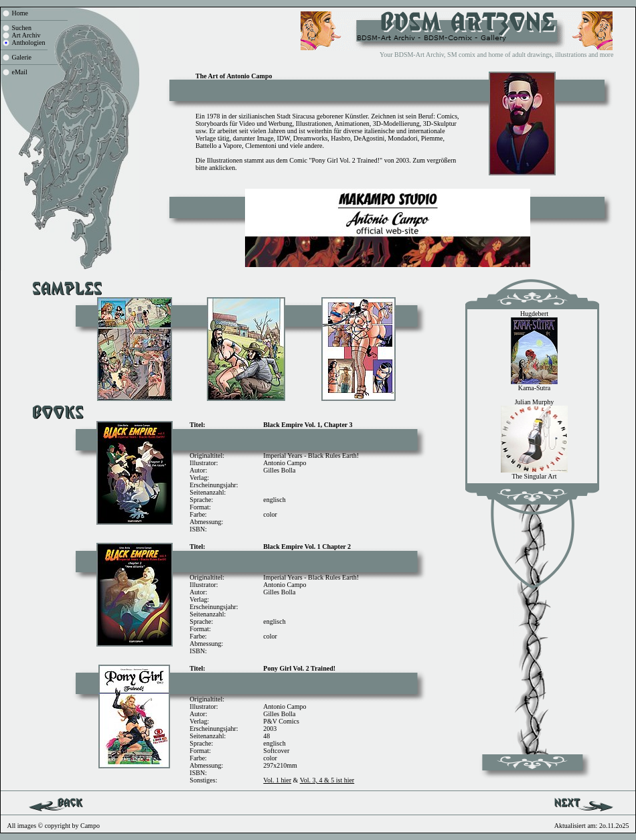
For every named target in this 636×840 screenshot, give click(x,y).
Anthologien (29, 43)
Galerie (22, 57)
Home (20, 13)
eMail (20, 72)
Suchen (22, 28)
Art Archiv (26, 35)
